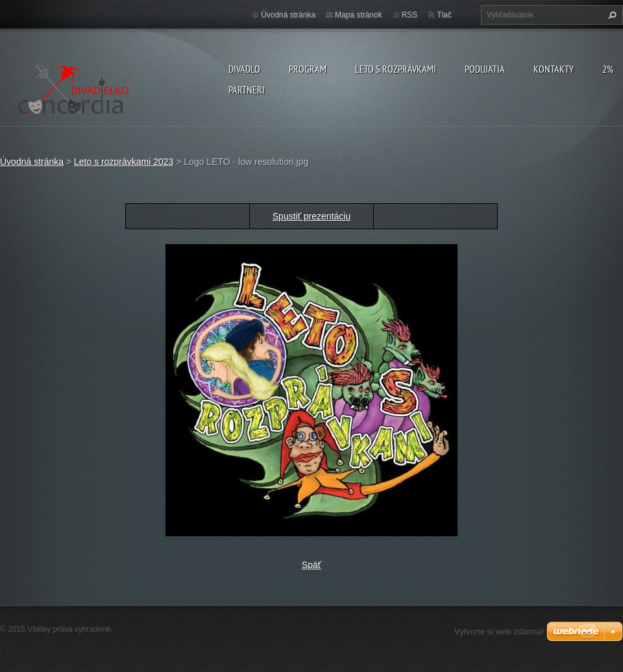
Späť (311, 565)
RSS (410, 15)
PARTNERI (247, 90)
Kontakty (554, 69)
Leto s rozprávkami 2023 (124, 162)
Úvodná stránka (288, 15)
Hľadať (611, 15)
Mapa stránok (359, 15)
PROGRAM (308, 69)
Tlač (444, 15)
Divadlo (244, 69)
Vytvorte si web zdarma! (499, 631)
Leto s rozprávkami (396, 69)
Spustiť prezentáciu (311, 216)
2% (608, 69)
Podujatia (485, 69)
